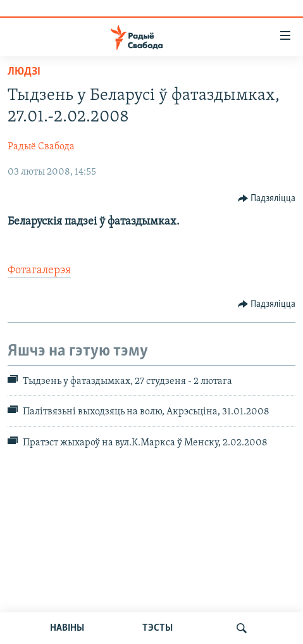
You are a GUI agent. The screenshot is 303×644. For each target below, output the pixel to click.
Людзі (24, 72)
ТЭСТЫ (158, 628)
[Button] (267, 199)
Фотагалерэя (39, 270)
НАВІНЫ (67, 628)
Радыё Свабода (41, 147)
